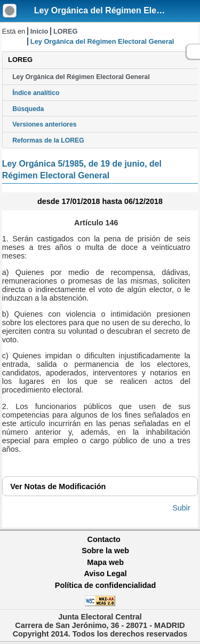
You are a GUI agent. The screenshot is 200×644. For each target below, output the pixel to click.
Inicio (39, 31)
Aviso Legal (105, 574)
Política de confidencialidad (106, 585)
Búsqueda (28, 109)
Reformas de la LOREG (48, 140)
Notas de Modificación (58, 486)
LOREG (66, 31)
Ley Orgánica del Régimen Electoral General (81, 77)
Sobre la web (105, 551)
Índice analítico (36, 93)
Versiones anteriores (44, 124)
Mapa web (105, 562)
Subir (181, 508)
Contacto (104, 539)
